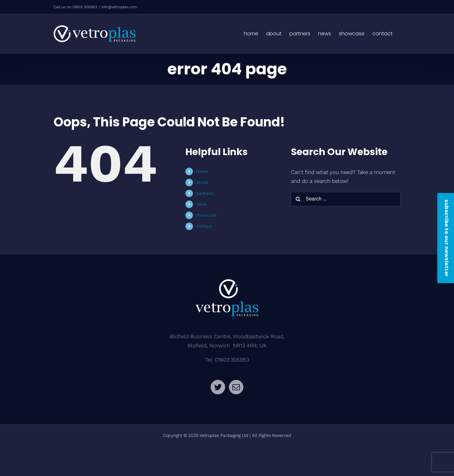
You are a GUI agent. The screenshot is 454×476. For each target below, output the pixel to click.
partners (205, 193)
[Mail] (236, 387)
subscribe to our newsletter (447, 238)
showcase (206, 215)
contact (204, 226)
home (202, 171)
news (201, 204)
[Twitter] (218, 387)
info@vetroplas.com (119, 7)
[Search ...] (346, 199)
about (202, 182)
